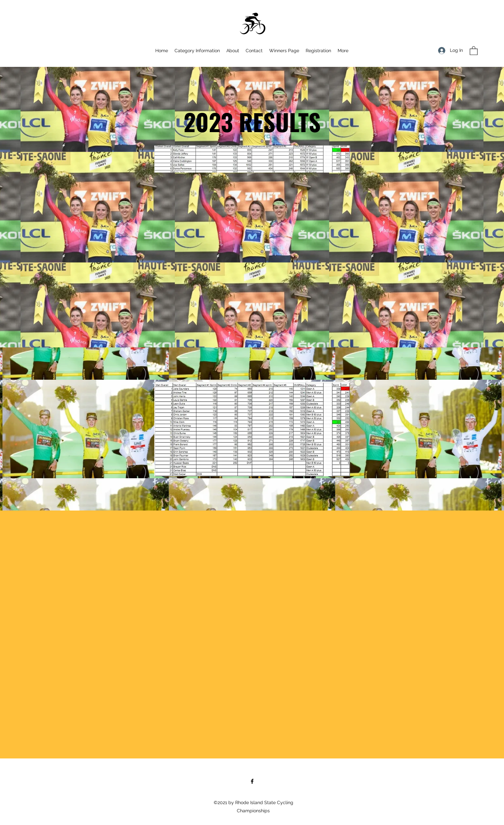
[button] (474, 50)
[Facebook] (252, 781)
